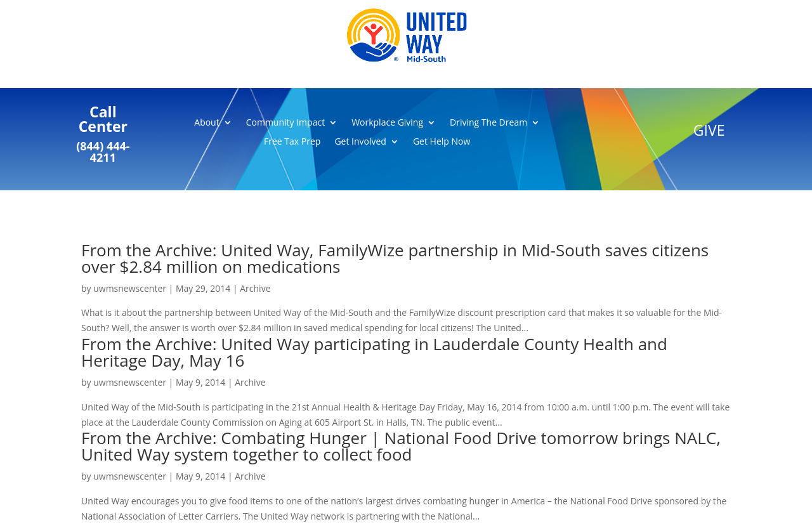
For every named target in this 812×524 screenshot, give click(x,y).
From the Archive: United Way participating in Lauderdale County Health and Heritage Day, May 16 (374, 352)
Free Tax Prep (292, 142)
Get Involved (360, 142)
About (206, 123)
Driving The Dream (488, 123)
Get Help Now (442, 142)
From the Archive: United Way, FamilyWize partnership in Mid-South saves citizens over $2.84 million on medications (395, 258)
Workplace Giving (387, 123)
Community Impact (285, 123)
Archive (255, 288)
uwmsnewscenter (130, 288)
